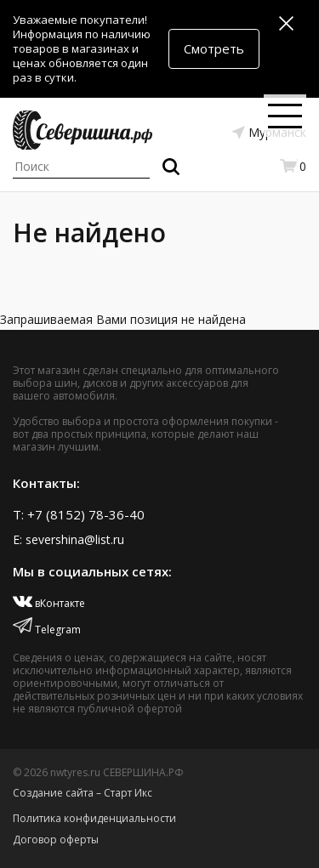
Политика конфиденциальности (94, 818)
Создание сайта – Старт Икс (83, 793)
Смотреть (214, 48)
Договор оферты (56, 840)
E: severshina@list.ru (68, 539)
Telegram (47, 630)
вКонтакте (49, 603)
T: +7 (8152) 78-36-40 (79, 514)
